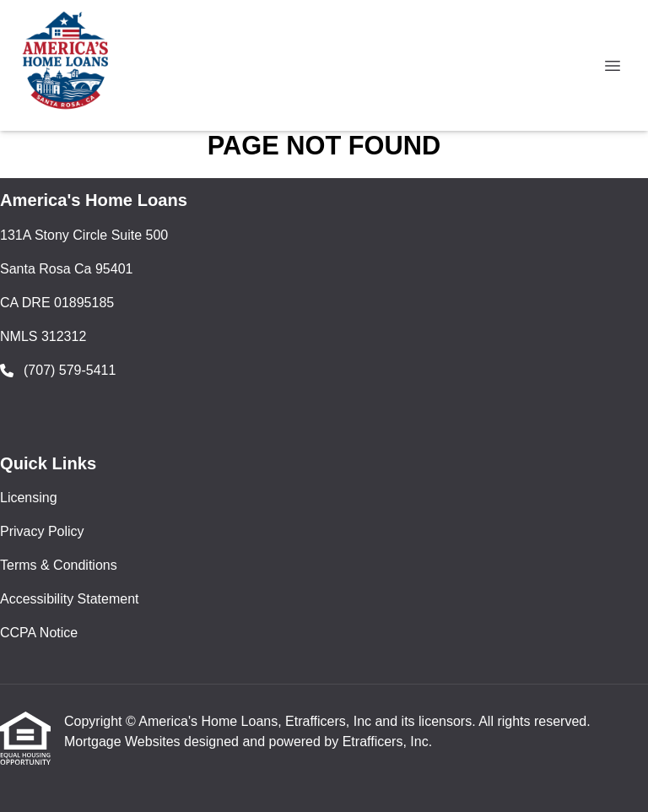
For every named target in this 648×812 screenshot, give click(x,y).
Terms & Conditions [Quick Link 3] (59, 565)
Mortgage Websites (124, 742)
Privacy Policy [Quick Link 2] (42, 531)
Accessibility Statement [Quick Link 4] (70, 599)
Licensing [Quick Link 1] (29, 498)
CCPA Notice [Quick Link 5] (39, 633)
